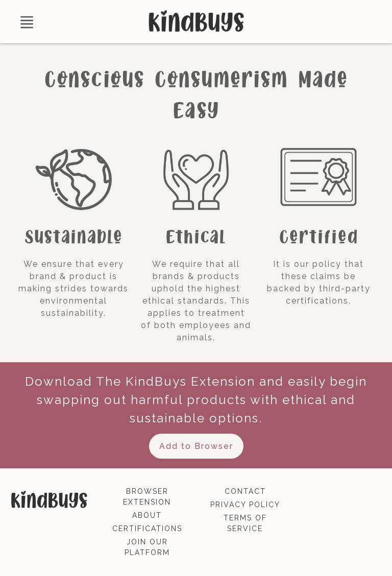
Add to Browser (196, 446)
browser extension (147, 497)
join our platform (147, 547)
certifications (147, 529)
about (147, 515)
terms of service (245, 523)
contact (245, 491)
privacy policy (245, 505)
